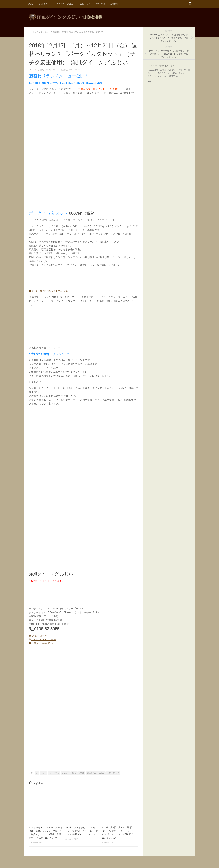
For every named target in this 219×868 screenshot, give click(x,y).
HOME (30, 4)
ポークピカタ (54, 773)
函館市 (82, 773)
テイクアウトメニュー (65, 4)
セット (32, 32)
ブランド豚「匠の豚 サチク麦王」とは (51, 290)
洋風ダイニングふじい (75, 32)
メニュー (65, 773)
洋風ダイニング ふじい (96, 773)
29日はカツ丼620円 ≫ (43, 643)
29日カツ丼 (85, 4)
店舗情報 (114, 4)
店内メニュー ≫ (39, 635)
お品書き (43, 4)
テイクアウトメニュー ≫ (44, 639)
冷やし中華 (100, 4)
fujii (34, 70)
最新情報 (58, 32)
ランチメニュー (45, 32)
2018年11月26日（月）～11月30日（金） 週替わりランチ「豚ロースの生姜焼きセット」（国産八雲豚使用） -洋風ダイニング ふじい (45, 834)
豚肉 (89, 32)
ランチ (74, 773)
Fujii (149, 81)
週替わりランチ (101, 32)
